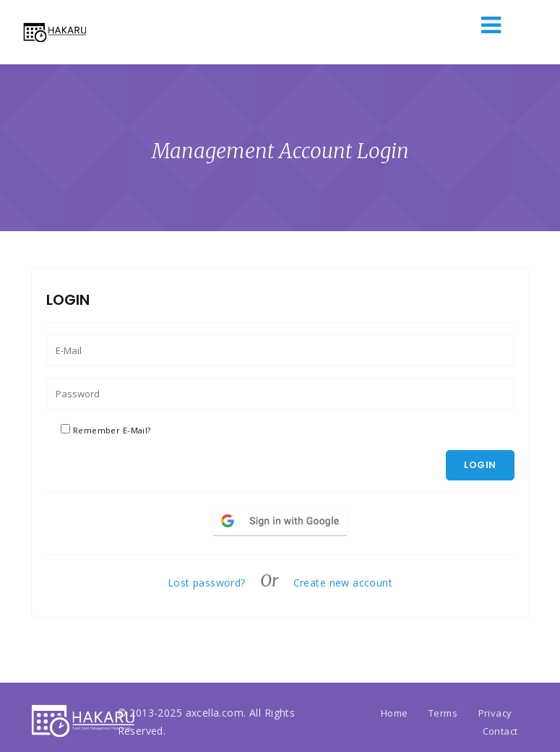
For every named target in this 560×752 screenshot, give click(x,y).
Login (480, 465)
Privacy (495, 713)
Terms (443, 713)
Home (395, 713)
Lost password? (207, 583)
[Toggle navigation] (491, 27)
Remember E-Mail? (112, 430)
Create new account (343, 583)
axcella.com (215, 713)
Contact (500, 731)
